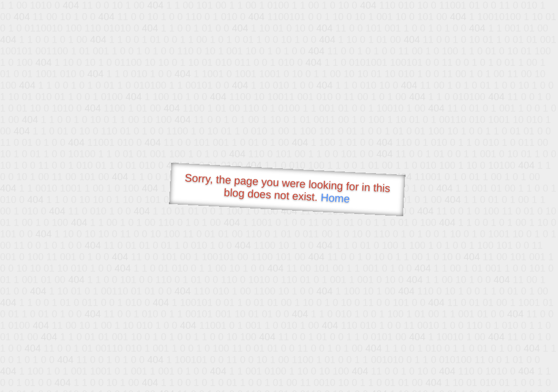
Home (335, 198)
